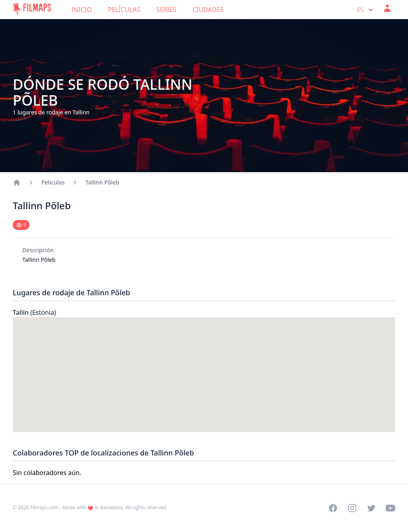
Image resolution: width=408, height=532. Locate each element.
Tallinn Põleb (102, 182)
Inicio (82, 10)
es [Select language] (366, 10)
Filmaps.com (44, 507)
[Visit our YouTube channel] (390, 508)
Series (166, 10)
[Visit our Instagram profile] (352, 508)
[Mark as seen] (21, 225)
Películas (124, 10)
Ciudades (208, 10)
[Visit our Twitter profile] (371, 508)
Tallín (34, 312)
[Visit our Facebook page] (333, 508)
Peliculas (53, 182)
